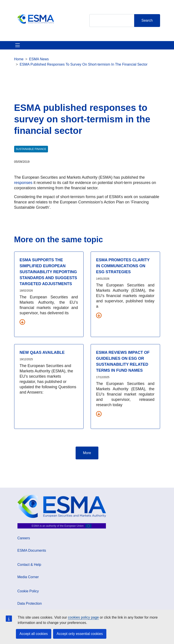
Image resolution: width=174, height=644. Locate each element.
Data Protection (30, 603)
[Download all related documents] (22, 322)
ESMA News (39, 59)
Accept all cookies (34, 634)
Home (19, 59)
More (87, 453)
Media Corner (28, 577)
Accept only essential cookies (80, 634)
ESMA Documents (32, 550)
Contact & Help (29, 565)
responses (23, 183)
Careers (24, 538)
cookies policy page (83, 617)
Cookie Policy (28, 591)
